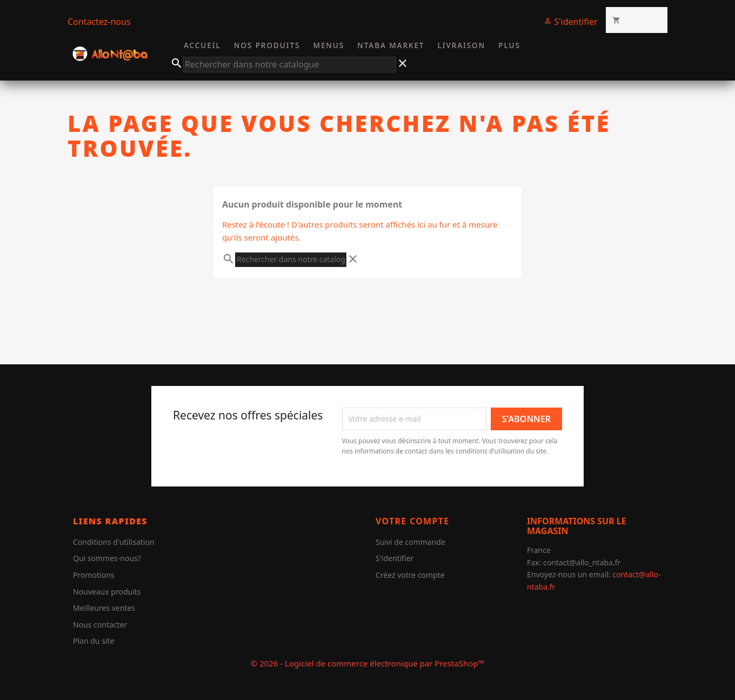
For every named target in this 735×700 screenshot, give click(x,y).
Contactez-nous (99, 22)
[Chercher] (290, 65)
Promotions (94, 575)
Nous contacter (100, 625)
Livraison (462, 45)
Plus (509, 45)
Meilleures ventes (104, 608)
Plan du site (93, 641)
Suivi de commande (410, 542)
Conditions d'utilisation (114, 542)
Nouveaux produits (107, 592)
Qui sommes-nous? (107, 558)
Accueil (202, 45)
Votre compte (412, 521)
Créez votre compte (410, 575)
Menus (329, 45)
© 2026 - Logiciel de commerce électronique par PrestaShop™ (367, 663)
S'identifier (395, 558)
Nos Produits (267, 45)
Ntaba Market (391, 45)
